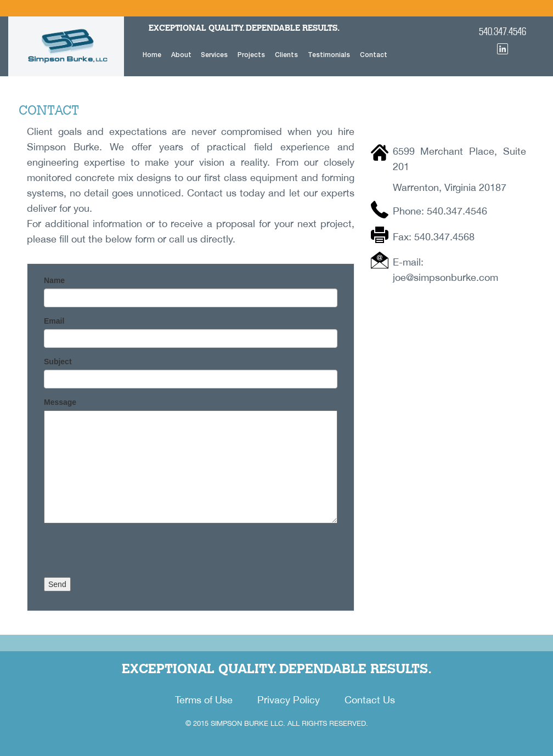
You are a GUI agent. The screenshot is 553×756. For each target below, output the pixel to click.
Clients (286, 55)
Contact (374, 55)
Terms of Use (204, 700)
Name (54, 280)
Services (214, 55)
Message (60, 402)
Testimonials (329, 55)
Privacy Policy (289, 700)
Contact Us (370, 700)
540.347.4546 (503, 32)
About (181, 55)
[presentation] (127, 556)
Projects (251, 55)
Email (54, 321)
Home (152, 55)
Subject (58, 362)
